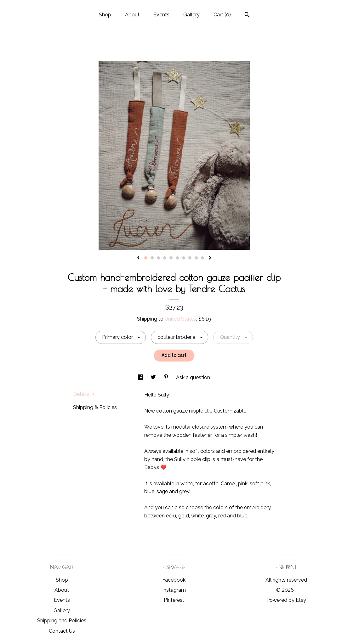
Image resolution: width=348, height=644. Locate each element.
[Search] (247, 15)
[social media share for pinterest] (167, 377)
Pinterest (174, 600)
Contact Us (62, 631)
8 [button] (190, 258)
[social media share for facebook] (141, 377)
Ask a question (193, 377)
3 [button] (158, 258)
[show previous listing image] (138, 258)
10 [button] (203, 258)
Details (84, 394)
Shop (105, 15)
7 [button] (184, 258)
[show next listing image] (210, 258)
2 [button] (152, 258)
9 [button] (196, 258)
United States (180, 319)
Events (161, 15)
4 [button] (165, 258)
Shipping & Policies (95, 407)
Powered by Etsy (286, 600)
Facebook (174, 580)
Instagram (174, 590)
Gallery (191, 15)
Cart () (222, 15)
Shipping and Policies (62, 621)
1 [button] (146, 258)
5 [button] (171, 258)
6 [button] (177, 258)
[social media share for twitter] (154, 377)
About (132, 15)
